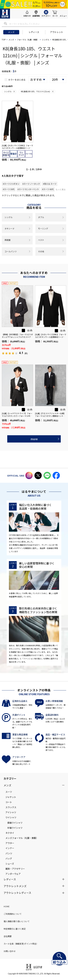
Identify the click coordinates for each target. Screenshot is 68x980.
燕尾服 (8, 240)
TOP (4, 40)
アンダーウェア (13, 874)
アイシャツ (11, 812)
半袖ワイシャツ (15, 828)
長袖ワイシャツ (15, 823)
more (34, 439)
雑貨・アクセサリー (15, 869)
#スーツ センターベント (28, 189)
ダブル (41, 217)
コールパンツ (11, 251)
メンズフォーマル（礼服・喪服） (22, 838)
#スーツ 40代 (48, 189)
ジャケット (11, 797)
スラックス (11, 807)
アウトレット (57, 32)
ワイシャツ (11, 817)
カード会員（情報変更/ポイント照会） (21, 944)
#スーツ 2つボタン (11, 184)
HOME (7, 906)
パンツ (9, 853)
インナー (10, 848)
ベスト (41, 240)
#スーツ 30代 (9, 189)
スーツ (9, 792)
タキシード (10, 228)
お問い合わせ (10, 951)
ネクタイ (10, 833)
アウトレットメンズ (15, 886)
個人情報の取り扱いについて (17, 921)
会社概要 (8, 936)
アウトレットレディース (17, 893)
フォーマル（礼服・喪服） (28, 40)
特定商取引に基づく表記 (15, 929)
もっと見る (61, 189)
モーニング (43, 228)
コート (9, 802)
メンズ (11, 32)
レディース (34, 32)
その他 (41, 251)
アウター (10, 843)
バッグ (9, 858)
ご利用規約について (13, 914)
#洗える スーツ (50, 184)
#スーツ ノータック (31, 184)
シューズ (10, 864)
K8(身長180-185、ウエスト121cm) (38, 91)
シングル (46, 40)
